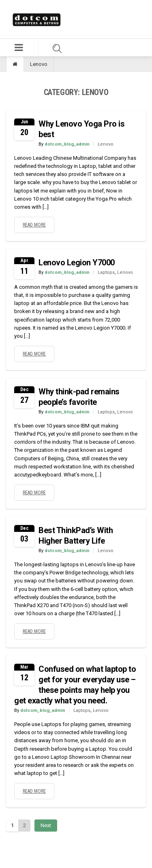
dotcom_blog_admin (67, 144)
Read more (34, 225)
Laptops (106, 272)
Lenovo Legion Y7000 (77, 263)
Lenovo (106, 144)
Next (46, 825)
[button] (19, 48)
